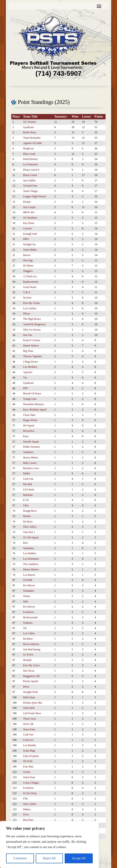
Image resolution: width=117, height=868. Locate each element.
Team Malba (30, 250)
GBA (26, 505)
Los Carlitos (30, 308)
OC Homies (30, 122)
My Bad (28, 484)
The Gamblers (31, 564)
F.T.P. (26, 500)
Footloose (28, 612)
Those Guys (30, 719)
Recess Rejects (31, 644)
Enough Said (30, 234)
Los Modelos (30, 367)
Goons (27, 772)
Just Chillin (29, 180)
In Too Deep (30, 793)
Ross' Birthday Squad (35, 410)
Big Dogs (28, 820)
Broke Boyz (30, 132)
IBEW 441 (29, 212)
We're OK (29, 724)
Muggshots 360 (31, 676)
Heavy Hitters (31, 458)
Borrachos (29, 431)
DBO (26, 239)
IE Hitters (28, 266)
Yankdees (28, 452)
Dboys (27, 314)
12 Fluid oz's (30, 276)
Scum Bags (29, 751)
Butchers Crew (31, 468)
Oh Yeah (28, 761)
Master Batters (31, 346)
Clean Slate (29, 415)
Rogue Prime (30, 420)
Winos (27, 596)
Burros (27, 255)
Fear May (28, 767)
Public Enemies (32, 447)
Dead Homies (31, 159)
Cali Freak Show (32, 713)
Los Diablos (30, 553)
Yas (25, 378)
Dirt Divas (29, 671)
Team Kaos (29, 729)
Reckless (28, 639)
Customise (20, 858)
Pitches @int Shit (33, 703)
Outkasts (28, 623)
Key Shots (29, 223)
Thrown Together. (33, 356)
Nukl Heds (29, 708)
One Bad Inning (32, 649)
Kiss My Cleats (31, 303)
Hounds (27, 660)
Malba (27, 473)
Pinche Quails (31, 681)
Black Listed (30, 175)
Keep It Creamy (32, 340)
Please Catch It (31, 170)
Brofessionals (30, 617)
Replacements (31, 282)
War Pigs (28, 260)
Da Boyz (28, 522)
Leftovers (28, 740)
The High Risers (32, 319)
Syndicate (28, 127)
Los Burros (29, 575)
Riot (25, 543)
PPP (25, 388)
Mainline (28, 495)
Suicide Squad (31, 442)
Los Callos (29, 633)
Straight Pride (31, 692)
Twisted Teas (30, 186)
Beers (26, 687)
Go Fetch (28, 655)
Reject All (49, 858)
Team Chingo (30, 191)
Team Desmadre (32, 138)
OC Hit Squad (31, 537)
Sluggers (28, 271)
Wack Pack (29, 777)
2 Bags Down (30, 362)
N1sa (26, 814)
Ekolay (27, 202)
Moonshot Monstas (33, 404)
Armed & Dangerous (34, 324)
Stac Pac (28, 335)
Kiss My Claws (31, 665)
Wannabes (29, 548)
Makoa (27, 809)
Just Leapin (29, 207)
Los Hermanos (31, 559)
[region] (49, 844)
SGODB (28, 580)
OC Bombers (30, 218)
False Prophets (31, 756)
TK (25, 628)
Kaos (26, 436)
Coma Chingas (31, 783)
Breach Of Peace (32, 393)
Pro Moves (29, 585)
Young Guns (30, 399)
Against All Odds (32, 143)
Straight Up (29, 244)
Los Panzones (31, 164)
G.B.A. (27, 292)
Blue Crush (29, 154)
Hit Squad (29, 425)
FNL (26, 799)
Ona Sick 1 (29, 532)
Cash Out (28, 479)
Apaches (28, 372)
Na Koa (27, 298)
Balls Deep (29, 697)
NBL (26, 602)
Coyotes (28, 228)
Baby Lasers (30, 463)
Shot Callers (30, 527)
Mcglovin (28, 148)
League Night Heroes (35, 196)
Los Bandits (30, 745)
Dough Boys (30, 511)
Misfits (27, 516)
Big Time (28, 351)
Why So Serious (32, 330)
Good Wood (30, 287)
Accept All (79, 858)
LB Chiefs (29, 490)
